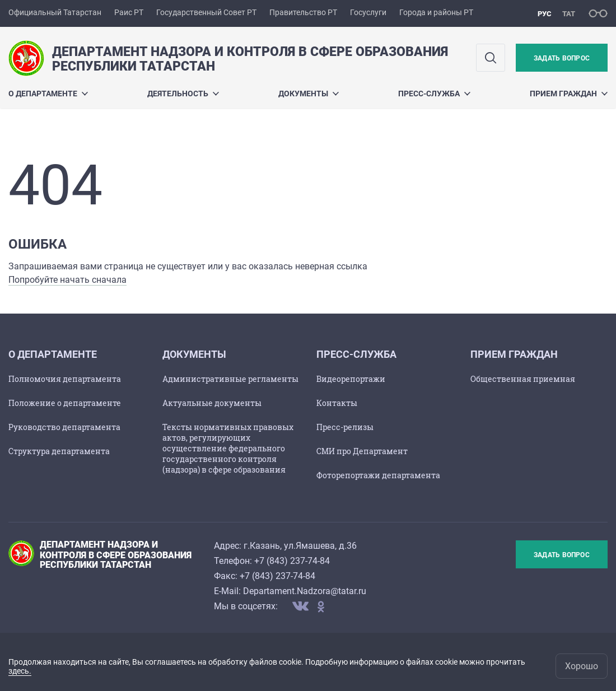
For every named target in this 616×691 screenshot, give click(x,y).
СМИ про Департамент (362, 451)
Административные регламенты (230, 379)
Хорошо (582, 666)
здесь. (20, 671)
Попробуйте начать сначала (67, 280)
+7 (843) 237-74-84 (292, 561)
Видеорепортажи (351, 379)
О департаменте (48, 94)
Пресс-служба (434, 94)
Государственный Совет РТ (206, 12)
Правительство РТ (303, 12)
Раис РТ (129, 12)
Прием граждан (569, 94)
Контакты (337, 403)
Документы (309, 94)
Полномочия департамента (65, 379)
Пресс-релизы (345, 427)
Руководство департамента (64, 427)
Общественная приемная (523, 379)
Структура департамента (59, 451)
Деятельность (183, 94)
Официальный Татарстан (55, 12)
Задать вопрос (562, 58)
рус (545, 14)
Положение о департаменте (65, 403)
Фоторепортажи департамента (378, 475)
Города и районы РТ (436, 12)
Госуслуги (368, 12)
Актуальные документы (212, 403)
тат (569, 14)
